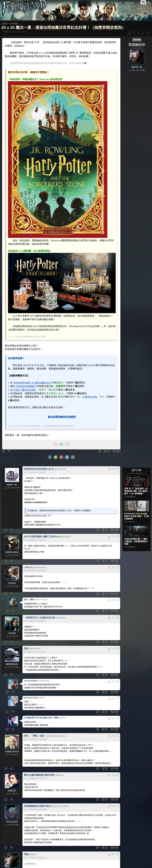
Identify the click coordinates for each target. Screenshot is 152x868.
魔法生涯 (130, 3)
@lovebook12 (31, 854)
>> (143, 33)
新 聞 (102, 3)
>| (148, 33)
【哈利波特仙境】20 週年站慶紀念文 (32, 379)
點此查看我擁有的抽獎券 (62, 412)
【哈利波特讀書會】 (26, 382)
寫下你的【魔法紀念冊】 (23, 386)
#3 (28, 861)
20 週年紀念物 (85, 393)
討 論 (111, 3)
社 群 (119, 3)
